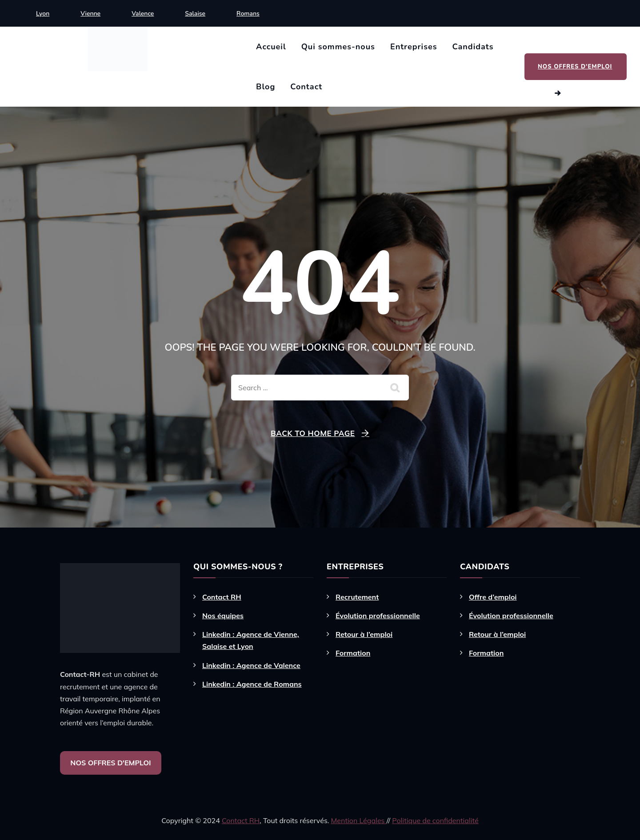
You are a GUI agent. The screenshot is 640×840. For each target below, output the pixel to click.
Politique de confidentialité (435, 820)
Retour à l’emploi (364, 634)
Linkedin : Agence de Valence (251, 665)
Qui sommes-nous (338, 47)
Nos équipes (223, 616)
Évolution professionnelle (378, 616)
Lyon (43, 14)
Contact (306, 87)
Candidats (473, 47)
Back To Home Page (313, 433)
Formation (353, 653)
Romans (248, 14)
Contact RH (222, 597)
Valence (143, 14)
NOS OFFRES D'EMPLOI (110, 763)
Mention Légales (359, 820)
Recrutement (357, 597)
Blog (266, 87)
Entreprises (414, 47)
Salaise (195, 14)
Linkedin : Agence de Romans (252, 684)
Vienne (90, 14)
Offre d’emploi (493, 597)
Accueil (271, 47)
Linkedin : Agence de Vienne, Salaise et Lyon (251, 640)
